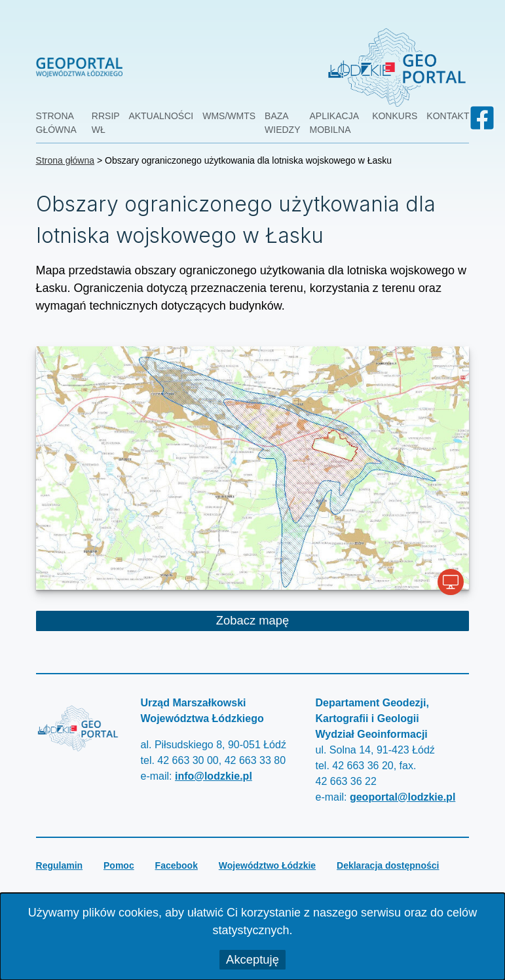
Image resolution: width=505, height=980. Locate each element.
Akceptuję (252, 959)
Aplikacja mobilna (334, 123)
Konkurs (395, 116)
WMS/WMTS (229, 116)
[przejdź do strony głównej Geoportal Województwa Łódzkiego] (181, 67)
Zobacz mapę (310, 622)
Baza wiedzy (282, 123)
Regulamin (60, 865)
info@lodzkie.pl (214, 776)
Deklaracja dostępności (388, 865)
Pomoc (119, 865)
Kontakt (448, 116)
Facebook (177, 865)
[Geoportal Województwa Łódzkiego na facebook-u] (482, 118)
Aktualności (161, 116)
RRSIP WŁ (106, 123)
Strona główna (56, 123)
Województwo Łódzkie (267, 865)
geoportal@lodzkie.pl (402, 797)
